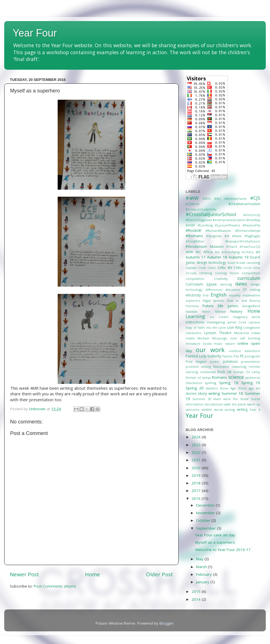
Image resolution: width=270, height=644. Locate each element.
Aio (217, 252)
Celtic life (225, 268)
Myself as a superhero (215, 542)
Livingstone (252, 327)
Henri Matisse (214, 311)
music (218, 343)
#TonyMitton (195, 241)
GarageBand (251, 306)
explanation (251, 295)
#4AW (192, 198)
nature (230, 343)
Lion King (235, 327)
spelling (211, 383)
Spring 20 (195, 388)
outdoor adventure (245, 351)
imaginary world (247, 317)
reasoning (239, 367)
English (219, 295)
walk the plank (235, 404)
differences (214, 290)
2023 (197, 445)
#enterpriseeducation (229, 220)
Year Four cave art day (215, 535)
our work (210, 350)
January (203, 582)
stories (191, 394)
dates (241, 284)
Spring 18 (229, 383)
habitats (191, 311)
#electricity (252, 215)
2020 (197, 468)
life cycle (219, 327)
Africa (208, 252)
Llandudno (194, 333)
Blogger (166, 623)
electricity (193, 295)
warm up (254, 404)
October (204, 520)
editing (255, 290)
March (202, 567)
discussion (233, 290)
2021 (197, 460)
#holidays (253, 220)
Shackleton (194, 383)
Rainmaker (221, 367)
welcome (193, 410)
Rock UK (224, 372)
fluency (255, 301)
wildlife (207, 410)
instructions (195, 322)
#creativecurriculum (244, 204)
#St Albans (233, 236)
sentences (253, 377)
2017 (197, 491)
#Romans (194, 236)
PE (242, 356)
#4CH (207, 199)
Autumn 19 (239, 257)
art (258, 252)
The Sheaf (240, 399)
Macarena (241, 333)
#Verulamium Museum (205, 247)
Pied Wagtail (196, 361)
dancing (226, 284)
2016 (197, 498)
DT (245, 290)
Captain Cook (196, 268)
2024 (197, 437)
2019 (197, 475)
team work (222, 399)
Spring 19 (251, 383)
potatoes (230, 361)
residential (208, 372)
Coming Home (227, 273)
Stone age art (249, 388)
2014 (197, 599)
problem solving (198, 367)
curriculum (249, 278)
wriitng (230, 410)
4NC (198, 252)
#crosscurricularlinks (201, 209)
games (233, 306)
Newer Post (24, 574)
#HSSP (190, 225)
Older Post (159, 574)
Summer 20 (202, 399)
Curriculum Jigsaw (201, 284)
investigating (216, 322)
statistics (212, 388)
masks (256, 333)
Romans (220, 377)
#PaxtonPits (251, 225)
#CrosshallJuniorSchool (211, 214)
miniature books (199, 343)
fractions (192, 306)
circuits (191, 273)
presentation (251, 361)
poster (215, 361)
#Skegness (214, 236)
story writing (209, 393)
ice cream (219, 317)
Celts (238, 268)
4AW (189, 252)
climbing (206, 273)
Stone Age (228, 388)
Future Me (213, 306)
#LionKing (205, 225)
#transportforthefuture (243, 241)
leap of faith (195, 327)
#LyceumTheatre (228, 225)
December (206, 505)
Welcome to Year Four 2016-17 (223, 550)
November (206, 513)
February (204, 574)
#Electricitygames (199, 220)
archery (248, 252)
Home (93, 574)
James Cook (237, 322)
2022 (197, 452)
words (218, 410)
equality (235, 295)
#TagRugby (252, 236)
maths (190, 338)
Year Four (35, 33)
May (200, 559)
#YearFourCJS (250, 247)
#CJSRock (193, 204)
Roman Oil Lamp (247, 372)
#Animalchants (235, 199)
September (206, 528)
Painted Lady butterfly (203, 356)
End (206, 295)
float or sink (237, 301)
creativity (221, 279)
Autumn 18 (217, 257)
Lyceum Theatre (218, 333)
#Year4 (231, 247)
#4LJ (217, 199)
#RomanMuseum (218, 231)
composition (195, 279)
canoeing (253, 263)
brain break (236, 263)
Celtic (212, 268)
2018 (197, 483)
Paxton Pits (230, 356)
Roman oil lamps (198, 377)
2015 (197, 591)
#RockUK (193, 230)
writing (242, 410)
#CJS (255, 198)
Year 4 (255, 410)
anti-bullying (231, 252)
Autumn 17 (196, 257)
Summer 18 (232, 393)
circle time (252, 268)
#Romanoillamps (248, 231)
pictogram (252, 356)
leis (209, 327)
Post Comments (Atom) (55, 586)
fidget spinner (214, 301)
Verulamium (214, 404)
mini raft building (245, 338)
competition (251, 273)
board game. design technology (223, 260)
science (236, 377)
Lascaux (254, 322)
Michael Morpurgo (212, 338)
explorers (193, 301)
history (236, 311)
